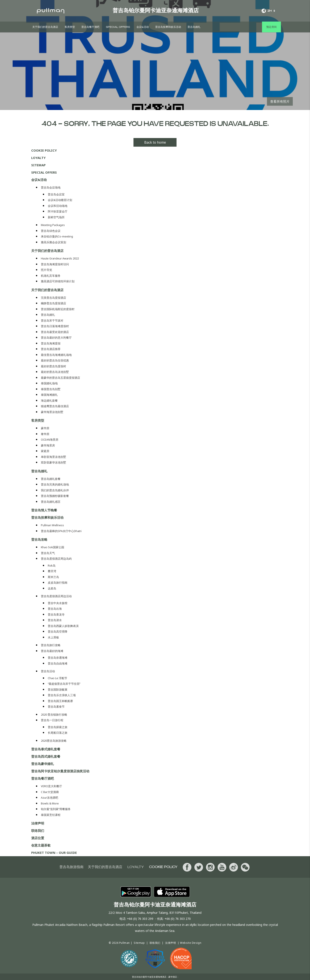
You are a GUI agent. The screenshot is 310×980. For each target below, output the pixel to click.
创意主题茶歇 (41, 845)
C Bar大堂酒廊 (50, 792)
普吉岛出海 (55, 609)
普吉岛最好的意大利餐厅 (56, 338)
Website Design (191, 943)
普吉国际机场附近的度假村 (58, 309)
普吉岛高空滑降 (58, 632)
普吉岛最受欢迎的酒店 (55, 332)
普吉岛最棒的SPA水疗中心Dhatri (61, 531)
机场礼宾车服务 (51, 276)
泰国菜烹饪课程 (51, 815)
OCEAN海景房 (50, 440)
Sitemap (38, 165)
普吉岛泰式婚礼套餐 (46, 749)
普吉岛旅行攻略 (51, 645)
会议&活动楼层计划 (60, 200)
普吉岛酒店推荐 (51, 349)
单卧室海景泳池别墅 (53, 457)
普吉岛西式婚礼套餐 (46, 756)
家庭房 (45, 451)
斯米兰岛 (53, 577)
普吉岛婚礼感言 (51, 502)
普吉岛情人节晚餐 (44, 510)
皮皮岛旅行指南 (58, 583)
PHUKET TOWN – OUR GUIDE (54, 853)
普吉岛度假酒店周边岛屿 (56, 559)
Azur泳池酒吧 (50, 798)
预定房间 (271, 27)
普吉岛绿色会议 (51, 231)
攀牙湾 (52, 571)
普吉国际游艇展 (58, 690)
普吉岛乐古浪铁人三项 (62, 695)
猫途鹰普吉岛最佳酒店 (55, 406)
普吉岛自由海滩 (58, 664)
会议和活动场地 (58, 206)
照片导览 (46, 270)
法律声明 (38, 823)
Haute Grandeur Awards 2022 (60, 258)
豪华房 (45, 428)
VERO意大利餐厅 (51, 786)
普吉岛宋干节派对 (52, 321)
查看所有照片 (280, 101)
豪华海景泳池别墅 (52, 412)
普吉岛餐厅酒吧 (90, 27)
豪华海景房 (48, 445)
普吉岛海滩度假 (51, 343)
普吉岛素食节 (56, 707)
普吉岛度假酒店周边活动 (56, 596)
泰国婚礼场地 (49, 383)
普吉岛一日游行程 (52, 720)
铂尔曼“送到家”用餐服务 (56, 809)
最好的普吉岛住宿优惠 (55, 360)
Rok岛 (52, 566)
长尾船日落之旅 (58, 733)
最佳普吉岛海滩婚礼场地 (56, 355)
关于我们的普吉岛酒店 (45, 27)
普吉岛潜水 (55, 620)
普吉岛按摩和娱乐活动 (168, 27)
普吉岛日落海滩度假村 (55, 326)
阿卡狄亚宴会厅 (58, 211)
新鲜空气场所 (56, 217)
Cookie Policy (44, 150)
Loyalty (38, 158)
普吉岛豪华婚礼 (43, 764)
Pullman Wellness (52, 525)
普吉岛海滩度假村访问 (55, 264)
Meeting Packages (53, 225)
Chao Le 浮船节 (57, 678)
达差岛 (52, 588)
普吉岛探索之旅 (58, 727)
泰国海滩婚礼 (49, 395)
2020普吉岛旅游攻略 (54, 741)
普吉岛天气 (48, 553)
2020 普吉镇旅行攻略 (54, 715)
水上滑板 (53, 637)
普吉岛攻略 (39, 539)
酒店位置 (38, 838)
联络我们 (38, 831)
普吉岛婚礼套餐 (51, 479)
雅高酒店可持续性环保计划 (58, 281)
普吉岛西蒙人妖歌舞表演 (63, 626)
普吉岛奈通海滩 (58, 658)
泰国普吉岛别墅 (51, 389)
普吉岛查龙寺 (56, 615)
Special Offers (118, 27)
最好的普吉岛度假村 (53, 366)
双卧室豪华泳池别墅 (53, 463)
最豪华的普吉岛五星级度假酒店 (60, 378)
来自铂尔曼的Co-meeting (57, 236)
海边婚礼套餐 (49, 401)
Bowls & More (50, 803)
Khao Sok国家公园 (53, 547)
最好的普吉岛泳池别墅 (55, 372)
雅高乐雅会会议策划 (53, 242)
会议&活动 (143, 27)
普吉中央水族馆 (58, 603)
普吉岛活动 (48, 671)
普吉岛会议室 (56, 194)
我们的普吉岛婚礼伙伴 (55, 490)
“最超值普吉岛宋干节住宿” (64, 684)
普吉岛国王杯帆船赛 (60, 701)
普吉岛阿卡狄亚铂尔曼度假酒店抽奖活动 (60, 771)
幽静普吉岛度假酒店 (53, 303)
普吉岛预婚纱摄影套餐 (55, 496)
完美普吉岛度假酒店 (53, 298)
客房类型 (70, 27)
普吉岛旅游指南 (71, 867)
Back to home (155, 142)
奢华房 (45, 434)
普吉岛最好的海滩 (52, 651)
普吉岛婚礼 (194, 27)
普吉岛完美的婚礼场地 (55, 485)
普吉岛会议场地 (51, 188)
